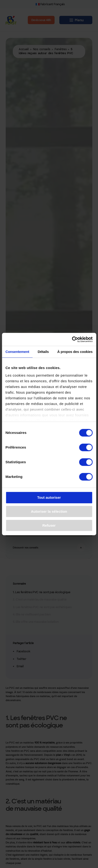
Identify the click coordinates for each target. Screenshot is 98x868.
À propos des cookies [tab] (75, 352)
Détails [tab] (43, 352)
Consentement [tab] (17, 352)
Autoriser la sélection (49, 511)
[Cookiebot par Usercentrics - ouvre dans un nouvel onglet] (72, 339)
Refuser (49, 525)
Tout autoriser (49, 498)
